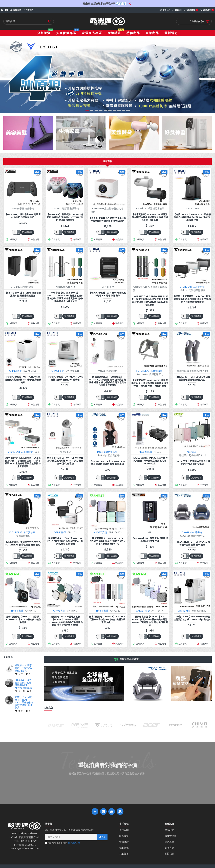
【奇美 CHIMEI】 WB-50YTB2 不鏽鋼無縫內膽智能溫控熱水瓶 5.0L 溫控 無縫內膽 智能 (192, 217)
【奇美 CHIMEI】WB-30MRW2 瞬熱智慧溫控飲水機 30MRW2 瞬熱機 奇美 (192, 618)
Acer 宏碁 (192, 452)
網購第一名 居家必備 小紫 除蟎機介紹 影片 (23, 668)
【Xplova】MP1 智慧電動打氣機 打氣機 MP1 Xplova (150, 540)
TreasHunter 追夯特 (107, 452)
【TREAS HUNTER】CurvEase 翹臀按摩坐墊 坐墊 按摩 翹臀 (192, 543)
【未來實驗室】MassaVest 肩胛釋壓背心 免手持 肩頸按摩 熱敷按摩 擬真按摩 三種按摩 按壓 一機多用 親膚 (150, 383)
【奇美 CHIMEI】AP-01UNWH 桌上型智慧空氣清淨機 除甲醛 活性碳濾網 (107, 219)
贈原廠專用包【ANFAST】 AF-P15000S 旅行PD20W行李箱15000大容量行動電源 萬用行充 (107, 541)
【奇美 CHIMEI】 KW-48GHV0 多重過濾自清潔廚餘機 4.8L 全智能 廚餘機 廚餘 (23, 380)
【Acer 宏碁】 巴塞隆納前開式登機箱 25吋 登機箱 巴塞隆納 (192, 463)
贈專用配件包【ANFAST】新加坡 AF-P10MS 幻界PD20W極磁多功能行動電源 (23, 619)
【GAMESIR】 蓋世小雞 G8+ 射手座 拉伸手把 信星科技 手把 (23, 216)
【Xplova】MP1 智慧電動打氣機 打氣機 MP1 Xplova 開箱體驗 (23, 684)
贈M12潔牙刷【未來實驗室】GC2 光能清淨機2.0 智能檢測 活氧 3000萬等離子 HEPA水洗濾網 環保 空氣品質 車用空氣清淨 (23, 462)
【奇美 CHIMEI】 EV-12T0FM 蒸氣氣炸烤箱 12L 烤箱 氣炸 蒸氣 (107, 294)
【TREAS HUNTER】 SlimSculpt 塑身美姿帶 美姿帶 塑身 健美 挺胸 (107, 463)
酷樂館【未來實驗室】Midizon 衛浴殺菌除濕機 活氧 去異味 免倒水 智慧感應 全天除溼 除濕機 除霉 (192, 299)
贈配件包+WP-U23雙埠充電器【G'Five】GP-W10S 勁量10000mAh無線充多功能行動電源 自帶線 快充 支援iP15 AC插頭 (65, 621)
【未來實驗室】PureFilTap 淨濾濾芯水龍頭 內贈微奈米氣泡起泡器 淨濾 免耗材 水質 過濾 (150, 217)
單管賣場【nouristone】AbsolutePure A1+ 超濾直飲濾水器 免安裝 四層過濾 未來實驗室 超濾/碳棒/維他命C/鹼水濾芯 (65, 297)
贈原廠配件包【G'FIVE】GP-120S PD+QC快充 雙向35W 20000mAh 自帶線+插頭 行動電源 (65, 541)
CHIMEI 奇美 (16, 371)
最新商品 (107, 161)
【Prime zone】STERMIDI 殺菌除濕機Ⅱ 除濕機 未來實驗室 (23, 294)
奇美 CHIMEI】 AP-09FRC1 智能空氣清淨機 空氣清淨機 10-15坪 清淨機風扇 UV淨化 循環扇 (65, 461)
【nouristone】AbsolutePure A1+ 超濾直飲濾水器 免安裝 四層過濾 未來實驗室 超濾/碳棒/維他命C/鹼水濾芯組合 (150, 300)
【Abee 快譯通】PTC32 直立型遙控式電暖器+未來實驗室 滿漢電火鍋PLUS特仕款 (150, 461)
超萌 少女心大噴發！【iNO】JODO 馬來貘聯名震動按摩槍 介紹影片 (24, 703)
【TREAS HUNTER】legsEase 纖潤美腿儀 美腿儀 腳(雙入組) (192, 378)
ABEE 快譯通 (145, 452)
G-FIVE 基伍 (60, 532)
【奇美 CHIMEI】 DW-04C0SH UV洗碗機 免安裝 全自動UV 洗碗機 (65, 378)
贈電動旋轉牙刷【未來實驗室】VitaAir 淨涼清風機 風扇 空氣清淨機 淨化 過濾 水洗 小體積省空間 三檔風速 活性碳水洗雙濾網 (107, 381)
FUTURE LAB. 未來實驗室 (192, 287)
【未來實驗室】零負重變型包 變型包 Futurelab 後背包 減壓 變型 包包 (23, 543)
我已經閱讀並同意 (63, 843)
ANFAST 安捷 (100, 532)
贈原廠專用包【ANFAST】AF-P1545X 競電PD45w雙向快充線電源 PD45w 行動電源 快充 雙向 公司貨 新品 (150, 621)
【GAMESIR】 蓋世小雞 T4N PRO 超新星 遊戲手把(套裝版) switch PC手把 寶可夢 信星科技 (65, 217)
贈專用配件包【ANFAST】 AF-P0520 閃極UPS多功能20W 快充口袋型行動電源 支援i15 (107, 619)
